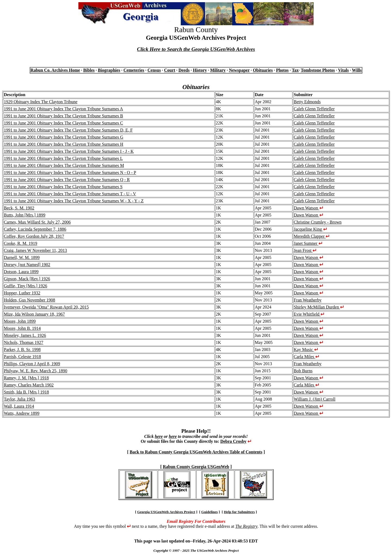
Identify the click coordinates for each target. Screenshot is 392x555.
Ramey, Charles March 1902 (29, 385)
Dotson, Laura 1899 (21, 272)
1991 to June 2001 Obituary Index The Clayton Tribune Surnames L (63, 158)
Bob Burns (303, 371)
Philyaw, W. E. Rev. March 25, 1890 (36, 371)
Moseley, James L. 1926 (25, 335)
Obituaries (263, 70)
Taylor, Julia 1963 (19, 399)
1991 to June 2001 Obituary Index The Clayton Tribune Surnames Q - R (67, 180)
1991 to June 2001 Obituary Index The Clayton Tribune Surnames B (63, 116)
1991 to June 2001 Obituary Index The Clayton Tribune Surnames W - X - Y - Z (74, 201)
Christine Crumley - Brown (318, 222)
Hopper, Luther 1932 (22, 293)
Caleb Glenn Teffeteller (314, 109)
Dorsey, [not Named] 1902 (27, 265)
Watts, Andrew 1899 (22, 413)
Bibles (89, 70)
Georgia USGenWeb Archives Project (166, 512)
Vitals (343, 70)
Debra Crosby (233, 441)
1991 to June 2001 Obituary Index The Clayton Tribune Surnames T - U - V (70, 194)
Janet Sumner (308, 243)
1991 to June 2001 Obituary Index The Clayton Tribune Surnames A (63, 109)
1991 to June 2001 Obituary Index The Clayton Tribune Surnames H (64, 144)
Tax (295, 70)
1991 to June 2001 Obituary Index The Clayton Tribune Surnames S (63, 187)
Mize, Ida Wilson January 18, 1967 (34, 314)
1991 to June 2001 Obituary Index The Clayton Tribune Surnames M (64, 165)
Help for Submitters (239, 512)
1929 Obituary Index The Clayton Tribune (41, 102)
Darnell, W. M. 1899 (22, 257)
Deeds (184, 70)
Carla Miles (306, 357)
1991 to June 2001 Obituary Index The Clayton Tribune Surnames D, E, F (68, 130)
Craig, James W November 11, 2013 (35, 250)
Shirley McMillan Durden (319, 307)
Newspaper (239, 70)
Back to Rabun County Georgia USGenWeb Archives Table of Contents (196, 452)
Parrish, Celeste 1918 (22, 357)
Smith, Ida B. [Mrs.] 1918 (26, 392)
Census (154, 70)
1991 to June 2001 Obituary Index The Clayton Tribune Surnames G (64, 137)
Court (170, 70)
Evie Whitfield (309, 314)
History (200, 70)
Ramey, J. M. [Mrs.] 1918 (26, 378)
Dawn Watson (308, 208)
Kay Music (306, 350)
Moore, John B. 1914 (22, 328)
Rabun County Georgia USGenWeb (196, 467)
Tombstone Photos (318, 70)
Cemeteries (134, 70)
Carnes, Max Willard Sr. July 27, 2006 (37, 222)
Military (218, 70)
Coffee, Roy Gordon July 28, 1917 (34, 236)
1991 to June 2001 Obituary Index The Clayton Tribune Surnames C (63, 123)
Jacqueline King (310, 229)
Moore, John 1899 (20, 321)
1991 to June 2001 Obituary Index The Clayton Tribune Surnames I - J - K (69, 151)
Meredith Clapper (312, 236)
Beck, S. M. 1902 (19, 208)
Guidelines (209, 512)
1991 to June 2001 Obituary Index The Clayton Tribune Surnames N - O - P (70, 173)
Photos (282, 70)
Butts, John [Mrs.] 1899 (24, 215)
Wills (357, 70)
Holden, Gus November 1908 (29, 300)
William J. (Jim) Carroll (315, 399)
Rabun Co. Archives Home (55, 70)
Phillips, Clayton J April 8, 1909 (32, 364)
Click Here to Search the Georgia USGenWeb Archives (196, 49)
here (159, 436)
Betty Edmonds (307, 102)
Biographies (109, 70)
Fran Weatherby (308, 300)
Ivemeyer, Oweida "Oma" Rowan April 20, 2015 (46, 307)
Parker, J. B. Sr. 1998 (22, 350)
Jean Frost (305, 250)
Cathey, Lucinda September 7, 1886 (35, 229)
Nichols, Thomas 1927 (24, 342)
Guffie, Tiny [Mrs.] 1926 (25, 286)
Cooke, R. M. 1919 (21, 243)
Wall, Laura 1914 (19, 406)
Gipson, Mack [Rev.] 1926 (27, 279)
